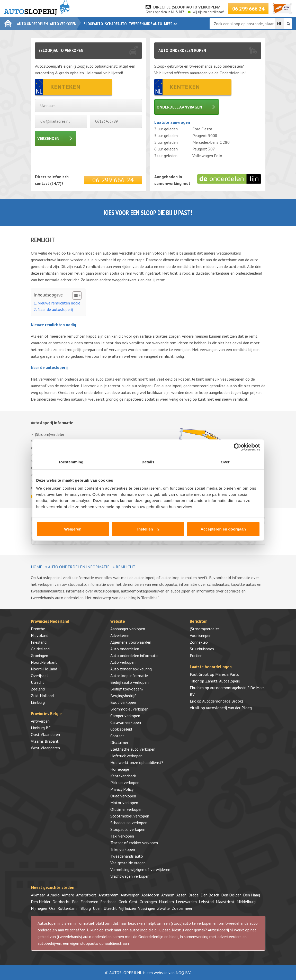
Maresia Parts (227, 674)
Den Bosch (210, 895)
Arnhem (168, 895)
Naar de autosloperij (55, 309)
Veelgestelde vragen (128, 863)
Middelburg (246, 902)
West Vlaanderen (45, 748)
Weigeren (73, 529)
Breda (194, 895)
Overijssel (39, 676)
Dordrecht (61, 902)
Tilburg (85, 908)
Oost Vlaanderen (45, 734)
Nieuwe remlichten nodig (59, 303)
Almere (68, 895)
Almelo (53, 895)
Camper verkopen (125, 716)
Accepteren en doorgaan (223, 529)
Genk (123, 902)
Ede (75, 902)
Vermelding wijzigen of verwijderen (140, 869)
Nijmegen (39, 908)
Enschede (108, 902)
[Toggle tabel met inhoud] (74, 295)
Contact (117, 736)
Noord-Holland (44, 669)
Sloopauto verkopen (128, 829)
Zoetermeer (182, 908)
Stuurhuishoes (202, 649)
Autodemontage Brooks (223, 701)
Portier (196, 655)
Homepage (120, 769)
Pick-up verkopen (125, 783)
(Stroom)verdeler (50, 434)
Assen (181, 895)
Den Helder (41, 902)
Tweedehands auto (145, 24)
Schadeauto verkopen (129, 823)
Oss (52, 908)
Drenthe (38, 629)
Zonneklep (199, 642)
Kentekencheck (123, 776)
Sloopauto (93, 24)
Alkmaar (38, 895)
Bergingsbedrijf (123, 696)
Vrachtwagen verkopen (130, 876)
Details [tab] (148, 462)
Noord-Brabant (44, 662)
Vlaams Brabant (45, 741)
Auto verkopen (63, 24)
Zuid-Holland (42, 696)
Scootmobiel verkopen (130, 816)
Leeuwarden (186, 902)
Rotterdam (67, 908)
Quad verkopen (123, 796)
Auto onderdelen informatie (79, 567)
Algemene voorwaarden (131, 642)
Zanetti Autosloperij (223, 681)
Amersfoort (86, 895)
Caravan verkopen (126, 722)
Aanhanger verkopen (128, 629)
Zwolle (163, 908)
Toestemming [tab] (71, 462)
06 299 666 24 (248, 9)
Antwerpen (40, 721)
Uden (97, 908)
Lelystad (206, 902)
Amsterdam (109, 895)
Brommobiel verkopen (129, 709)
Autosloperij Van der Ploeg (229, 708)
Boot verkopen (123, 702)
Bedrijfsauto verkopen (129, 682)
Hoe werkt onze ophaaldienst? (137, 762)
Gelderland (40, 649)
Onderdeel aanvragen (179, 107)
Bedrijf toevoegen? (127, 689)
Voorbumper (200, 635)
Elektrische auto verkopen (133, 749)
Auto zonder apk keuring (131, 669)
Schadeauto (116, 24)
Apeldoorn (150, 895)
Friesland (39, 642)
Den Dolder (231, 895)
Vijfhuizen (128, 908)
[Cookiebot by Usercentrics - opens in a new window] (237, 447)
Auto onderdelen (32, 24)
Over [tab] (225, 462)
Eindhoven (89, 902)
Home (37, 567)
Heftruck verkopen (126, 756)
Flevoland (40, 635)
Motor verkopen (124, 803)
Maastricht (225, 902)
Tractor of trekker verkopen (134, 843)
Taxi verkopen (122, 836)
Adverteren (120, 635)
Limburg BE (41, 728)
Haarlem (166, 902)
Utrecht (38, 682)
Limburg (38, 702)
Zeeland (38, 689)
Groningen (39, 655)
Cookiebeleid (121, 729)
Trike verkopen (123, 849)
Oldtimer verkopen (126, 809)
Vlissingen (147, 908)
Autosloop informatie (129, 676)
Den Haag (252, 895)
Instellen (148, 529)
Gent (133, 902)
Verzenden (48, 138)
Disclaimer (119, 742)
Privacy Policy (122, 789)
